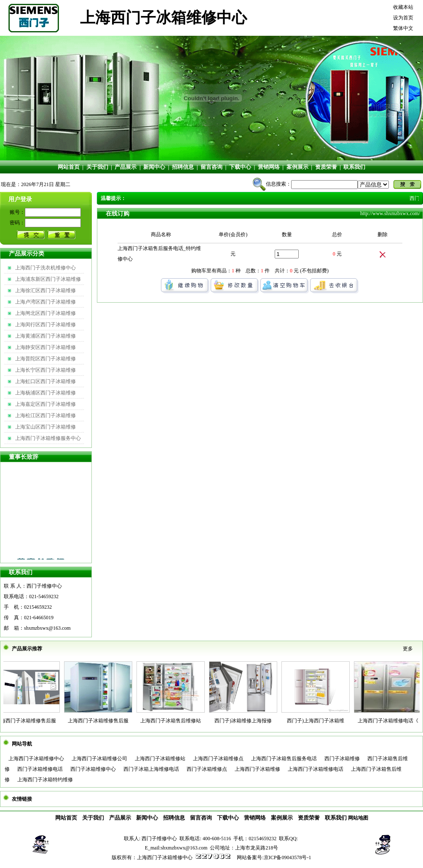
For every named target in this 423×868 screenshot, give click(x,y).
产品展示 (126, 167)
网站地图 (358, 818)
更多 (408, 649)
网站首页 (69, 167)
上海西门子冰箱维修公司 (99, 759)
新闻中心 (154, 167)
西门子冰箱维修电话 (40, 769)
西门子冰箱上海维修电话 (151, 769)
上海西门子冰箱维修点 (218, 759)
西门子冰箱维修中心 (93, 769)
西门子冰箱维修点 (207, 769)
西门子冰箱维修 (342, 759)
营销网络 (269, 167)
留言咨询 (211, 167)
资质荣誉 (326, 167)
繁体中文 (403, 28)
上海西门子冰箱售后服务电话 (284, 759)
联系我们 (354, 167)
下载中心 (240, 167)
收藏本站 (403, 7)
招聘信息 (183, 167)
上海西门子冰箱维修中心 (36, 759)
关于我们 (97, 167)
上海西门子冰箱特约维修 (45, 780)
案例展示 (297, 167)
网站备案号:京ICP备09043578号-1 (274, 857)
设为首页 (403, 18)
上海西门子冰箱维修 (257, 769)
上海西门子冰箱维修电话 (316, 769)
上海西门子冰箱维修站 (160, 759)
